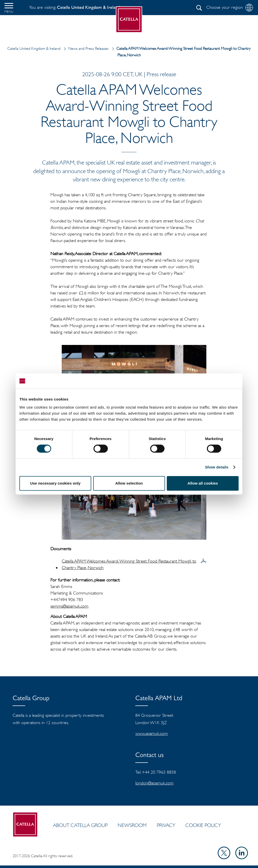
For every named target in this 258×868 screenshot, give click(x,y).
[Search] (199, 8)
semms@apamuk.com (69, 606)
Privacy (166, 825)
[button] (9, 8)
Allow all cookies (203, 483)
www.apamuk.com (152, 733)
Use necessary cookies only (55, 483)
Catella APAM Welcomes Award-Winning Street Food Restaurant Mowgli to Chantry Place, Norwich (129, 564)
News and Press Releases (85, 48)
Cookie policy (203, 825)
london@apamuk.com (154, 783)
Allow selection (129, 483)
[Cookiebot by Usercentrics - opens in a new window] (217, 381)
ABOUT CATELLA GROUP (80, 825)
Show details (217, 467)
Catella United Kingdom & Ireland (34, 48)
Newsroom (132, 825)
